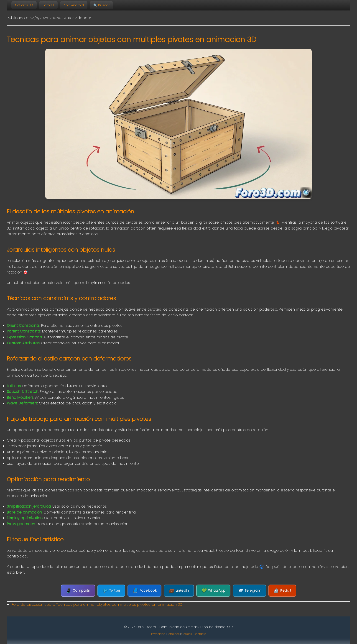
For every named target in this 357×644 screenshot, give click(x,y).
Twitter (111, 591)
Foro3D (48, 5)
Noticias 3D (24, 5)
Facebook (144, 591)
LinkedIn (179, 591)
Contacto (200, 634)
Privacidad (158, 634)
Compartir (78, 591)
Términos (173, 634)
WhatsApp (213, 591)
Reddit (282, 591)
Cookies (187, 634)
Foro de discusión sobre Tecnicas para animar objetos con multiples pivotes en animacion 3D (97, 604)
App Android (74, 5)
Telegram (249, 591)
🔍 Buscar (101, 5)
